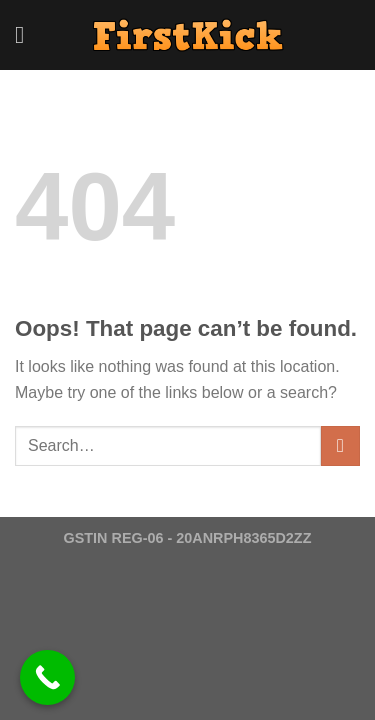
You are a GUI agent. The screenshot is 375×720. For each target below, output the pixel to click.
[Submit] (340, 445)
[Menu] (27, 34)
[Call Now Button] (47, 677)
